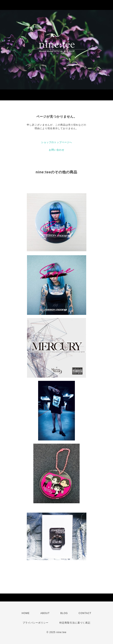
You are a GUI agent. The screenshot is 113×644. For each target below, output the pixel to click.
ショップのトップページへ (57, 142)
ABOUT (45, 613)
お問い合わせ (57, 150)
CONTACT (85, 613)
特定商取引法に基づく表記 (75, 623)
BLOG (64, 613)
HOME (26, 613)
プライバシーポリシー (36, 623)
